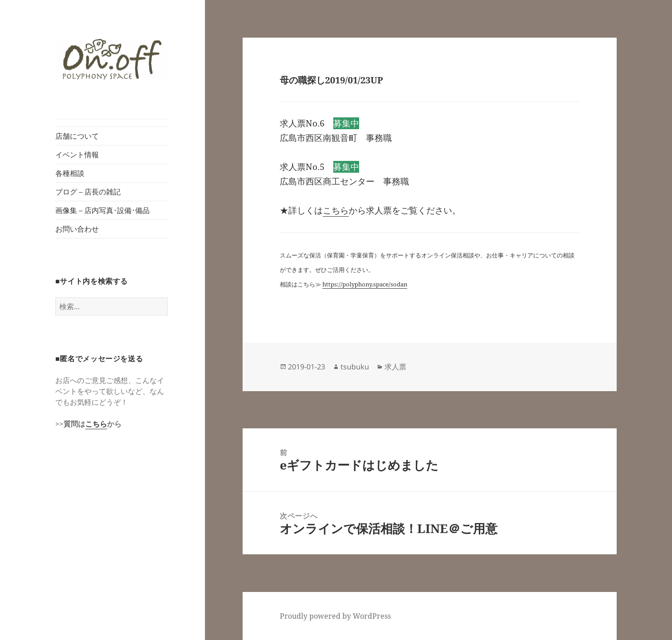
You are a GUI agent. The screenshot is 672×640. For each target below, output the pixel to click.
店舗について (77, 136)
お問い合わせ (77, 229)
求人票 (395, 367)
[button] (112, 60)
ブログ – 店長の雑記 (88, 192)
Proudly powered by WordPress (335, 616)
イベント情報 (77, 155)
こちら (96, 424)
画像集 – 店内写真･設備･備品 (102, 210)
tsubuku (355, 367)
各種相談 (70, 173)
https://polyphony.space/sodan (365, 284)
